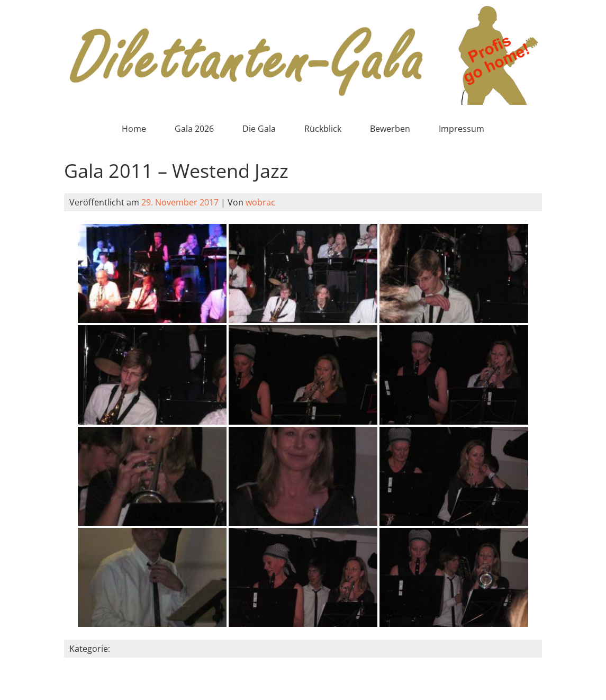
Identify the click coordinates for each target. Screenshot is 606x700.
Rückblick (323, 129)
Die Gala (259, 129)
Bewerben (390, 129)
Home (134, 129)
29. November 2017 (180, 202)
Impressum (462, 129)
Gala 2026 (194, 129)
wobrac (260, 202)
